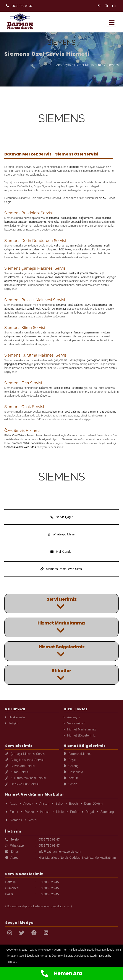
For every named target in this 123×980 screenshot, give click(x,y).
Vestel (31, 820)
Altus (12, 804)
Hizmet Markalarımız (89, 65)
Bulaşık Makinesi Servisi (24, 760)
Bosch (72, 804)
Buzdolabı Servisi (20, 766)
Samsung (105, 812)
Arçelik (26, 804)
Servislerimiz (74, 723)
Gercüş (71, 766)
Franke (27, 812)
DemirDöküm (92, 804)
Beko (57, 804)
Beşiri (70, 760)
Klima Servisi (17, 772)
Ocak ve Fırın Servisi (22, 784)
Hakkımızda (15, 717)
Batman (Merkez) (78, 754)
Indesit (43, 812)
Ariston (43, 804)
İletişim (12, 723)
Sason (70, 784)
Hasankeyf (74, 772)
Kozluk (71, 778)
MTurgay (12, 962)
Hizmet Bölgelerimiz (80, 735)
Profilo (73, 812)
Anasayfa (72, 717)
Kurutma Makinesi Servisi (25, 778)
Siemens (113, 65)
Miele (58, 812)
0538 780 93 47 (19, 6)
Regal (88, 812)
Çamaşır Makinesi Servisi (25, 754)
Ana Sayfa (64, 65)
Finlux (12, 812)
